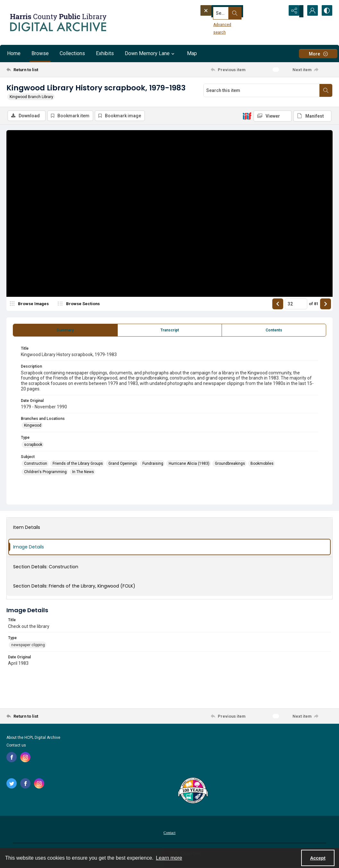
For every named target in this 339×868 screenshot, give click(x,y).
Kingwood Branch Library (31, 97)
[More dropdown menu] (318, 54)
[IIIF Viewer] (273, 116)
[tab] (65, 331)
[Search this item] (262, 90)
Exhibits (105, 53)
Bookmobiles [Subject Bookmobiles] (262, 464)
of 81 (314, 305)
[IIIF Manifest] (312, 116)
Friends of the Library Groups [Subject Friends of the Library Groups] (78, 464)
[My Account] (310, 11)
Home (14, 53)
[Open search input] (278, 11)
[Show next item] (326, 305)
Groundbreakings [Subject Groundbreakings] (230, 464)
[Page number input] (296, 305)
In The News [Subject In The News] (83, 473)
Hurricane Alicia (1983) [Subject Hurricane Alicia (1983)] (189, 464)
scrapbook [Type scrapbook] (33, 446)
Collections (72, 53)
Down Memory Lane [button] (150, 54)
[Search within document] (326, 90)
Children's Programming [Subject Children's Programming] (45, 473)
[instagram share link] (25, 758)
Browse (40, 53)
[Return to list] (51, 70)
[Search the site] (231, 11)
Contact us (16, 746)
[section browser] (90, 305)
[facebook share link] (12, 758)
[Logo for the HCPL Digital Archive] (58, 22)
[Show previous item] (278, 305)
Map (192, 53)
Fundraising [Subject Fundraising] (153, 464)
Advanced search (218, 23)
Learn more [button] (169, 858)
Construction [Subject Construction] (36, 464)
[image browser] (30, 305)
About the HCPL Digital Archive (33, 739)
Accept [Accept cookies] (318, 858)
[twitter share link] (12, 784)
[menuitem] (169, 833)
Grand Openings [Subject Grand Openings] (123, 464)
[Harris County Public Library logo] (193, 792)
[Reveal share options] (294, 11)
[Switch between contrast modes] (326, 11)
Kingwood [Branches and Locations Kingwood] (33, 426)
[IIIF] (247, 116)
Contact (169, 834)
